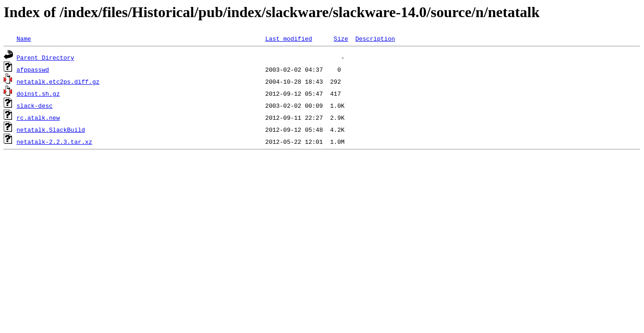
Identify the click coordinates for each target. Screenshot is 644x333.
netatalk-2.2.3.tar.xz (55, 142)
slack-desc (35, 105)
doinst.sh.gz (38, 93)
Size (341, 38)
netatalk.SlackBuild (51, 129)
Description (375, 38)
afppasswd (33, 69)
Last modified (289, 38)
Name (24, 38)
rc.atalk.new (38, 117)
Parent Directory (46, 57)
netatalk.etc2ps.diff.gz (58, 81)
